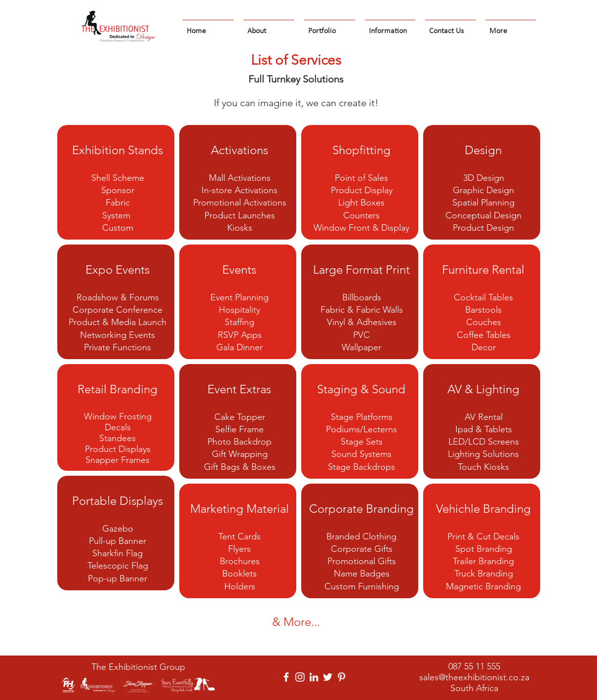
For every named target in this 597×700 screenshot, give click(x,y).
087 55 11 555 (474, 666)
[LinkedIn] (314, 677)
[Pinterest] (341, 677)
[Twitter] (328, 677)
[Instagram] (300, 677)
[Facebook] (286, 677)
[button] (269, 27)
